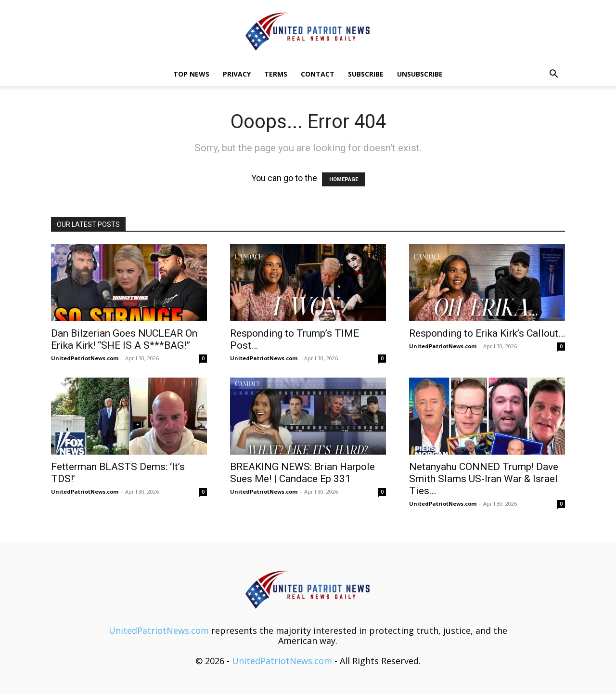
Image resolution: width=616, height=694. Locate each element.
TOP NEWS (191, 74)
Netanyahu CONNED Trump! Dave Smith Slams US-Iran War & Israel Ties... (484, 479)
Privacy (237, 74)
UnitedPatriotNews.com (85, 358)
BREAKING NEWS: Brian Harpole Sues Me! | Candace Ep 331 (302, 473)
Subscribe (366, 74)
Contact (318, 74)
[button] (553, 74)
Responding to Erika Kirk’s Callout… (487, 333)
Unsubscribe (420, 74)
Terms (276, 74)
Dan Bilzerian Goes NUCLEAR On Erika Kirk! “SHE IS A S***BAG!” (124, 339)
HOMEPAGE (344, 179)
